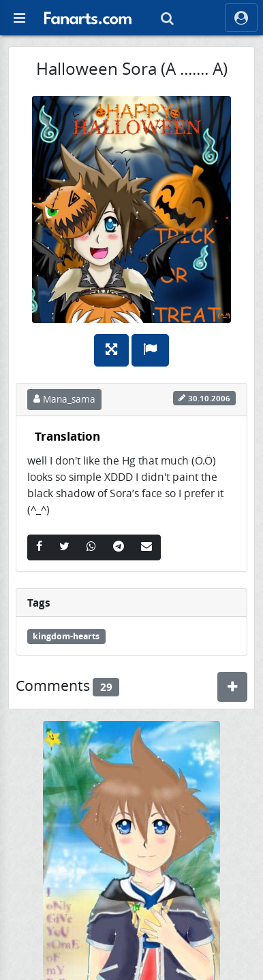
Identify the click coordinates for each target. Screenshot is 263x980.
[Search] (167, 18)
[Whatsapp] (91, 547)
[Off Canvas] (19, 18)
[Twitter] (64, 547)
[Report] (150, 350)
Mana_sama (64, 399)
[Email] (146, 547)
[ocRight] (241, 18)
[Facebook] (39, 547)
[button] (88, 18)
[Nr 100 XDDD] (131, 864)
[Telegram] (119, 547)
